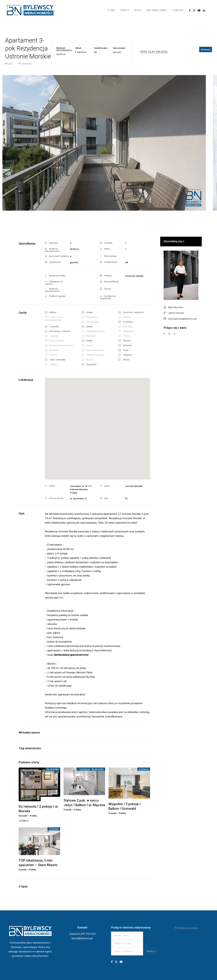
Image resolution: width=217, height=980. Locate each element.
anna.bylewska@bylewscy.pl (182, 319)
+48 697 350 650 (176, 313)
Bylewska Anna (176, 307)
